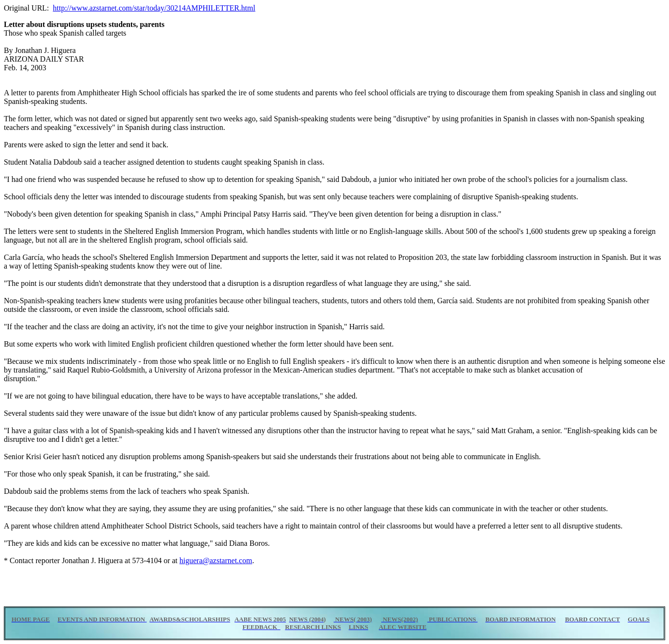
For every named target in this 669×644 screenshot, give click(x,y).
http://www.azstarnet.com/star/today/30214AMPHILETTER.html (154, 8)
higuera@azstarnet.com (216, 560)
